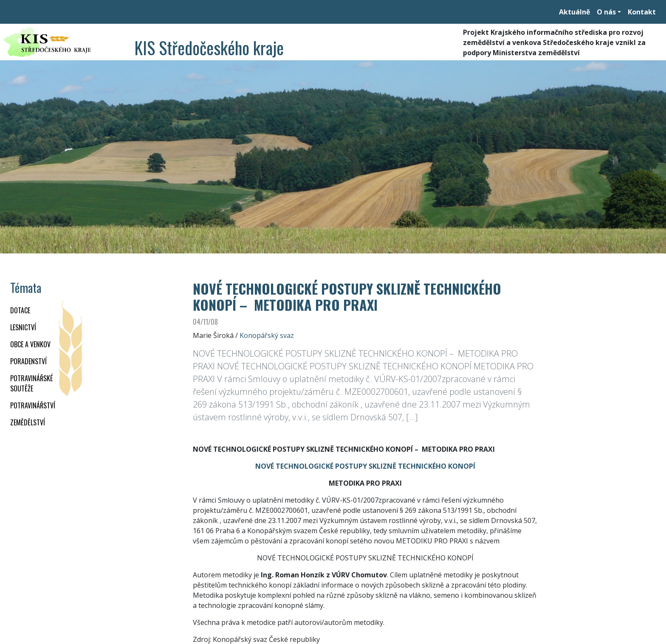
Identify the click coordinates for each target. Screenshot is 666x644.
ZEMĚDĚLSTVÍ (28, 422)
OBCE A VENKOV (30, 344)
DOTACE (20, 310)
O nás (606, 12)
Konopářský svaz (267, 335)
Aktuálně (574, 12)
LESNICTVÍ (23, 327)
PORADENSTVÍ (28, 361)
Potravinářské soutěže (31, 383)
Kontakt (642, 12)
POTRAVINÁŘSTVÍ (33, 405)
